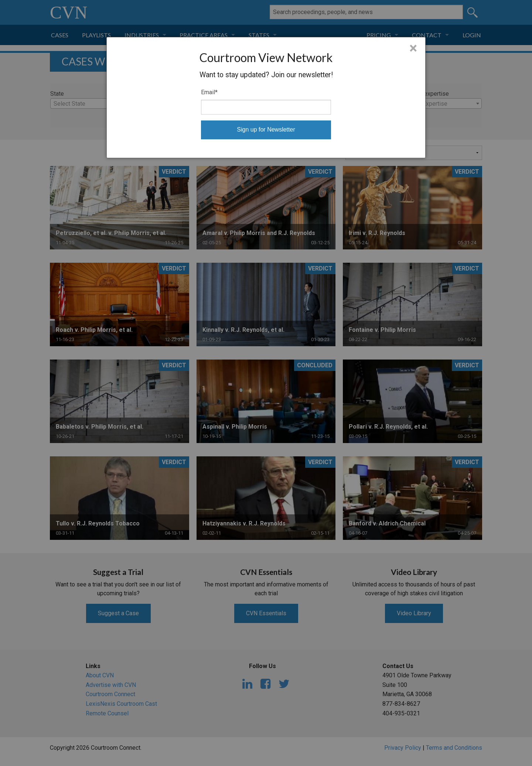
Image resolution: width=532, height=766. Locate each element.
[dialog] (266, 98)
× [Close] (413, 48)
